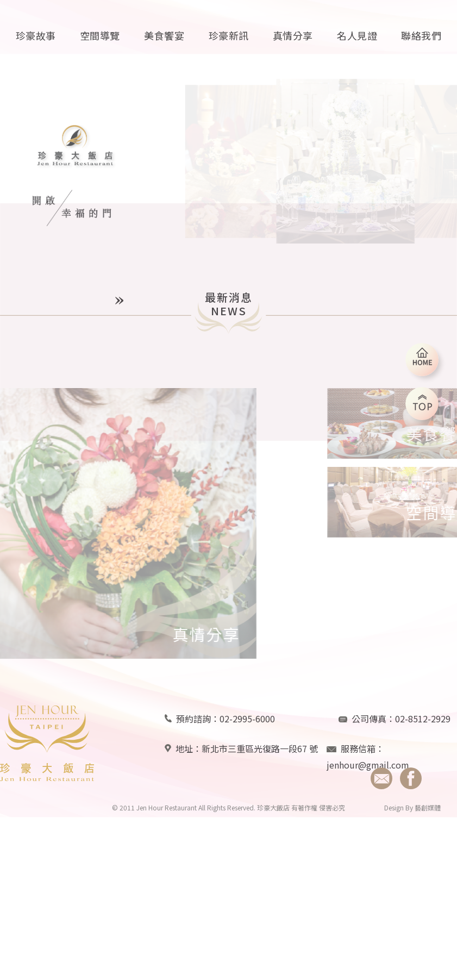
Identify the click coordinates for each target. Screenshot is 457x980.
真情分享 (293, 35)
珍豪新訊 (229, 35)
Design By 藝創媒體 (412, 818)
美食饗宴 (164, 35)
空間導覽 (100, 35)
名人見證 (357, 35)
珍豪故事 (36, 35)
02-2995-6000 (247, 729)
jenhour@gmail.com (368, 775)
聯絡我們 (421, 35)
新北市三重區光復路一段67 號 (260, 759)
